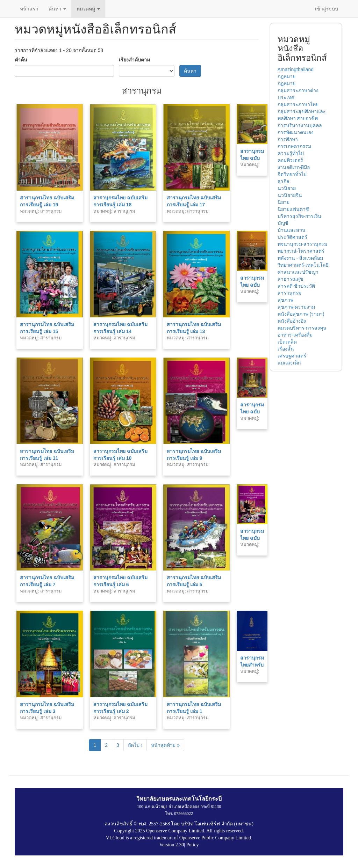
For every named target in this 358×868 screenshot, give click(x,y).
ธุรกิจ (283, 181)
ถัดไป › (135, 745)
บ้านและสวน (292, 230)
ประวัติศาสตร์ (292, 237)
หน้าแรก (29, 9)
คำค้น (21, 60)
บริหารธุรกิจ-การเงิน (300, 216)
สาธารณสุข (291, 279)
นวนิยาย (287, 188)
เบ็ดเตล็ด (287, 342)
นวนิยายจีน (290, 195)
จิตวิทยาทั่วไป (292, 174)
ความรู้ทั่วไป (291, 153)
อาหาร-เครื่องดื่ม (295, 335)
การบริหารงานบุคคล (300, 125)
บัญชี (283, 223)
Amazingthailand (296, 69)
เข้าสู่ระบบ (327, 9)
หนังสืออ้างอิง (292, 321)
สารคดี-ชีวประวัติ (296, 286)
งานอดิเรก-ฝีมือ (294, 167)
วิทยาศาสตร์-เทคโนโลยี (303, 265)
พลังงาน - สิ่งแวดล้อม (300, 258)
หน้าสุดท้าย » (165, 745)
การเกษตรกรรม (294, 146)
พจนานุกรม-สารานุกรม (303, 244)
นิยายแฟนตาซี (293, 209)
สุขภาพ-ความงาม (296, 307)
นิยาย (284, 202)
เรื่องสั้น (286, 349)
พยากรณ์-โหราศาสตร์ (301, 251)
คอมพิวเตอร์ (290, 160)
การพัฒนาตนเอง (296, 132)
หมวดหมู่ (88, 9)
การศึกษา (288, 139)
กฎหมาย (287, 76)
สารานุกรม (289, 293)
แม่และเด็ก (289, 363)
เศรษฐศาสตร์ (292, 356)
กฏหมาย (287, 83)
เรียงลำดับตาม (134, 60)
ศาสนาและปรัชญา (298, 272)
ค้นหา (57, 9)
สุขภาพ (285, 300)
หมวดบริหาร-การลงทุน (302, 328)
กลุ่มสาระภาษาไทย (298, 104)
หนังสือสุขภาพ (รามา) (301, 314)
